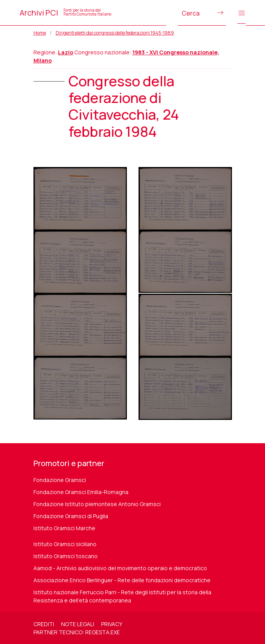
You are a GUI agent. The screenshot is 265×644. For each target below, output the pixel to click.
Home (40, 33)
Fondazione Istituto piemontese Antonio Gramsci (97, 504)
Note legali (78, 624)
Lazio (66, 52)
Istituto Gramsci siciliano (65, 544)
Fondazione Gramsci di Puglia (71, 516)
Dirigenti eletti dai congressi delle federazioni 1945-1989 (115, 33)
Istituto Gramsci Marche (64, 528)
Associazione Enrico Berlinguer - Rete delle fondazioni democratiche (122, 580)
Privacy (112, 624)
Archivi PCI (65, 13)
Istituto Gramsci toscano (66, 556)
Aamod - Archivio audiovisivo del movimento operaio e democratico (120, 568)
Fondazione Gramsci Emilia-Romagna (81, 492)
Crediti (44, 624)
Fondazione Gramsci (60, 480)
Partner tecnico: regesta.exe (77, 632)
